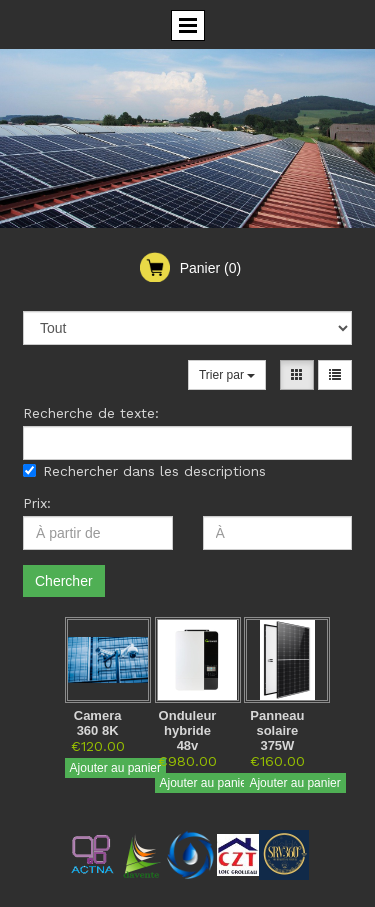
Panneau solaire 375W (277, 730)
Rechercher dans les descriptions (144, 471)
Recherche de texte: (91, 413)
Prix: (37, 503)
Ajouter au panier (115, 768)
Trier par (227, 375)
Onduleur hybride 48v (188, 730)
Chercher (64, 581)
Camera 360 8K (98, 723)
